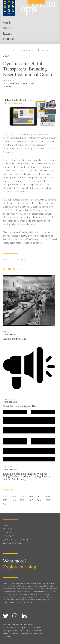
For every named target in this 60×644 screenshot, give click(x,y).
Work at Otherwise (16, 540)
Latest (7, 33)
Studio (8, 28)
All (14, 50)
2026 (5, 497)
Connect (9, 39)
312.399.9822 (37, 631)
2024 (22, 497)
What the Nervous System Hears (21, 406)
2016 (39, 500)
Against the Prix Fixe (15, 339)
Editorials (29, 50)
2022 (39, 497)
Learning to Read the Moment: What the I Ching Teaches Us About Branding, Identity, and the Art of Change (27, 476)
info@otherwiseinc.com (15, 631)
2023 (31, 497)
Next (24, 259)
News (45, 50)
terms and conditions (32, 633)
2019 (14, 500)
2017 (31, 500)
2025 (14, 497)
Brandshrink (10, 334)
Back (8, 56)
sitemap (7, 636)
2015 (48, 500)
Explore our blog (19, 567)
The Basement (12, 543)
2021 (48, 497)
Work (7, 23)
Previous (9, 259)
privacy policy (10, 633)
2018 (22, 500)
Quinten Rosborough (21, 83)
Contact (9, 536)
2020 (5, 500)
